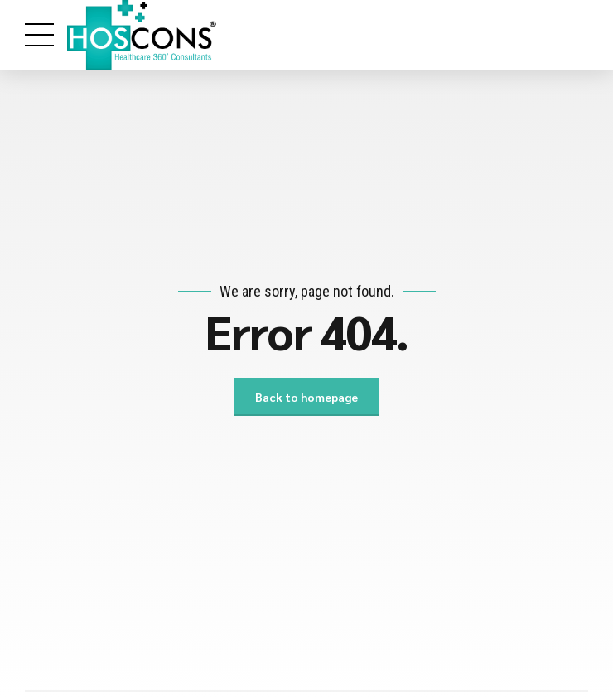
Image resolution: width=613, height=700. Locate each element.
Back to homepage (306, 397)
